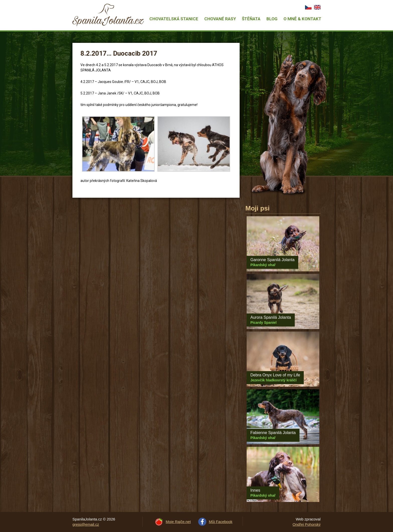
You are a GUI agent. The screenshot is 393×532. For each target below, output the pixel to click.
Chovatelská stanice (174, 19)
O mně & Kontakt (302, 19)
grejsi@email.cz (86, 524)
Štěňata (251, 19)
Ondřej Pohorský (307, 524)
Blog (272, 19)
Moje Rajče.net (178, 522)
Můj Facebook (221, 522)
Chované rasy (220, 19)
